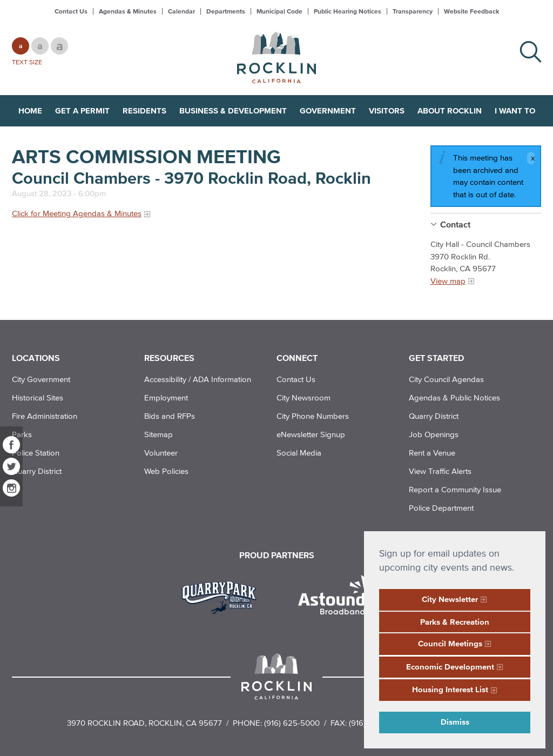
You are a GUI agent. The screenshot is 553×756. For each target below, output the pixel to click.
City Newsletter (450, 599)
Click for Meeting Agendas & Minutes (77, 213)
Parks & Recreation (455, 622)
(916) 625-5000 (292, 723)
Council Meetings (450, 643)
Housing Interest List (450, 689)
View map (448, 281)
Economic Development (450, 667)
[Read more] (223, 596)
